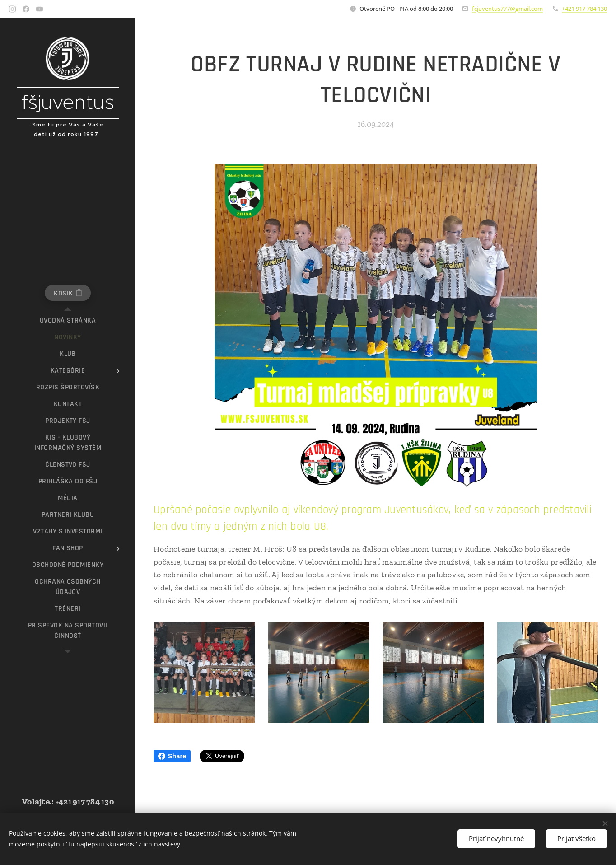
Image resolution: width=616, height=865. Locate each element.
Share (172, 756)
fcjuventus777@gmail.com (507, 9)
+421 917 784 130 (584, 9)
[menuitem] (68, 320)
